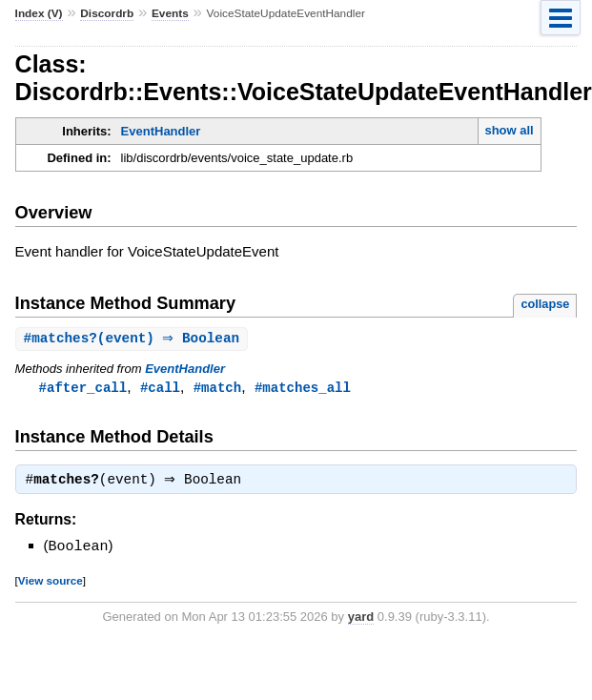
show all (509, 130)
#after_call (83, 389)
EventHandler (161, 131)
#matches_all (303, 389)
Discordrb (107, 13)
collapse (545, 304)
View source (51, 583)
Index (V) (39, 13)
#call (160, 389)
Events (170, 13)
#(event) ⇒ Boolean (134, 339)
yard (361, 619)
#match (218, 389)
